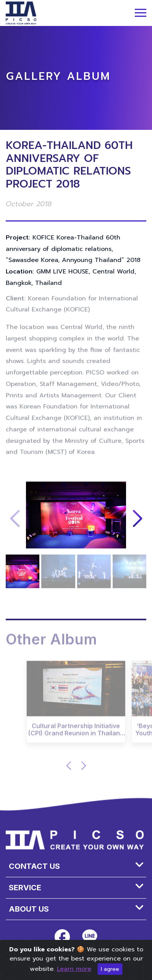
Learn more (74, 969)
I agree (110, 969)
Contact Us (34, 866)
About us (29, 909)
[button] (137, 519)
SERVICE (25, 888)
